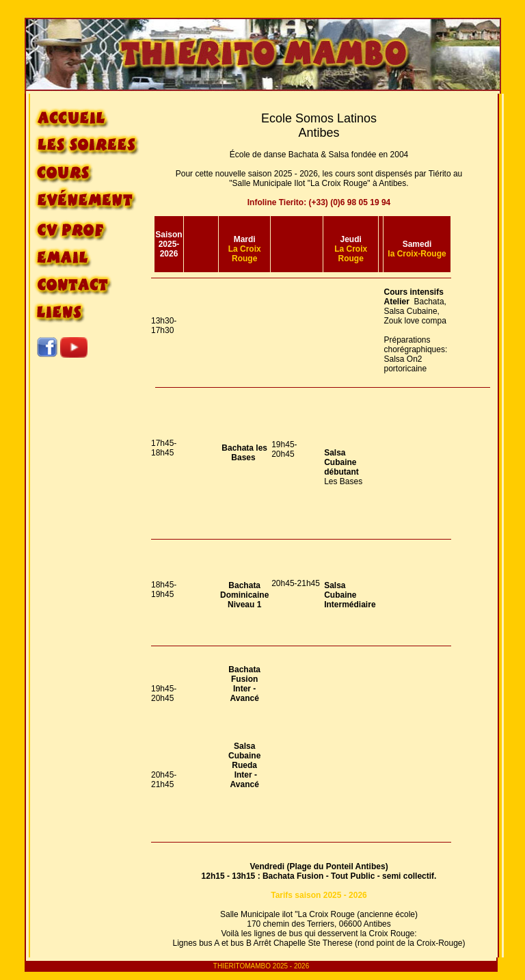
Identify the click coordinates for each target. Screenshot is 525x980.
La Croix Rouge (245, 254)
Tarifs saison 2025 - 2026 (319, 895)
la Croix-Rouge (417, 254)
